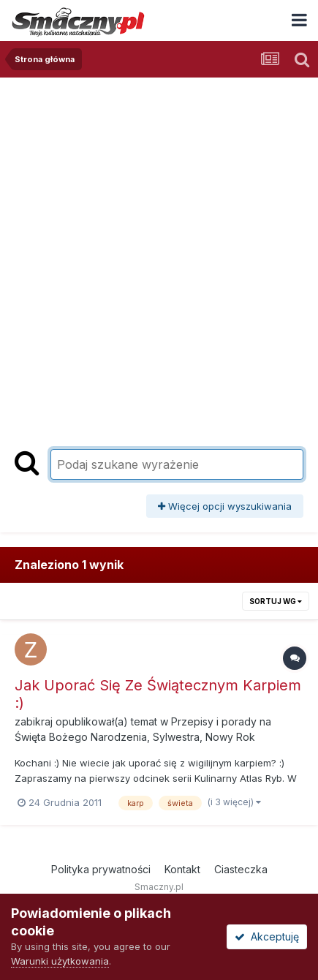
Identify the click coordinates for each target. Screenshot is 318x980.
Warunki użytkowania (60, 961)
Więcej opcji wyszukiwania (225, 506)
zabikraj (34, 721)
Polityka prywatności (101, 869)
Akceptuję (267, 936)
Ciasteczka (241, 869)
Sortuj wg (276, 601)
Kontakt (182, 869)
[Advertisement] (159, 244)
